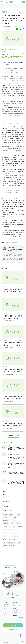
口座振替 (20, 527)
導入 (4, 542)
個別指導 (12, 514)
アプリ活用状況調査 (15, 536)
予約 (13, 524)
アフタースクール (7, 517)
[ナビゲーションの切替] (23, 2)
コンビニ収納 (13, 527)
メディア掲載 (6, 536)
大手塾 (15, 517)
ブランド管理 (6, 533)
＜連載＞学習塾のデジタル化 (15, 539)
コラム (4, 13)
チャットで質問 (14, 530)
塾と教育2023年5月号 (13, 62)
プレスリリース (15, 533)
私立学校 (18, 514)
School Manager (7, 604)
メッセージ (13, 521)
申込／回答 (19, 524)
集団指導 (5, 514)
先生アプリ (6, 530)
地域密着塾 (6, 521)
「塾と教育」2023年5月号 (11, 242)
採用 (19, 542)
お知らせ (7, 6)
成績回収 (5, 527)
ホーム (3, 6)
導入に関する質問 (12, 542)
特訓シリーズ (13, 545)
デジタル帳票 (6, 524)
